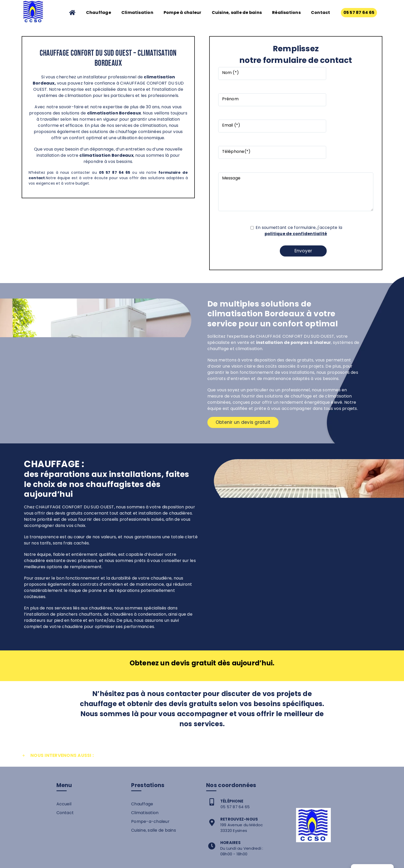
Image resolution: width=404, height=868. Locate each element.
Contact (65, 763)
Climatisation (145, 763)
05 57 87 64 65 (235, 757)
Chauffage (142, 754)
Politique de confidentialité (268, 860)
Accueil (64, 754)
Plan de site (306, 860)
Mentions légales (219, 860)
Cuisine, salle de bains (154, 780)
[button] (202, 706)
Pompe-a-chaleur (150, 772)
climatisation (103, 113)
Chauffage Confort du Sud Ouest (164, 860)
